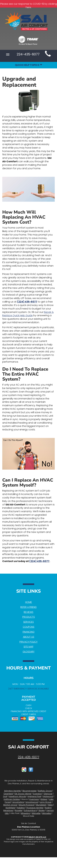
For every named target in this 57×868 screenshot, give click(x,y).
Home (29, 602)
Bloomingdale (29, 791)
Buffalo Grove (45, 791)
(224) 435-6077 (27, 302)
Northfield (10, 808)
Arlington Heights (12, 791)
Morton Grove (10, 805)
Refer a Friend (28, 607)
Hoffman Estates (12, 799)
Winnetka (47, 813)
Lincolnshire (18, 802)
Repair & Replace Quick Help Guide (28, 314)
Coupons (29, 627)
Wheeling (25, 813)
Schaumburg (30, 810)
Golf (5, 796)
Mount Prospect (27, 805)
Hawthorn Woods (17, 796)
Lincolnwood (32, 802)
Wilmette (36, 813)
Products (29, 617)
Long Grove (46, 802)
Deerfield (8, 794)
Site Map (28, 647)
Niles (50, 805)
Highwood (48, 796)
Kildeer (44, 799)
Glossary (29, 652)
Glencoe (48, 794)
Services (28, 622)
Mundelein (41, 805)
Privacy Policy (28, 642)
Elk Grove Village (23, 794)
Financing (29, 632)
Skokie (42, 810)
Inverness (34, 799)
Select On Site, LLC (37, 837)
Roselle (19, 810)
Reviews (28, 612)
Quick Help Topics (29, 65)
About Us (29, 637)
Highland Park (34, 796)
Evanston (37, 794)
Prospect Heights (35, 808)
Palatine (21, 808)
